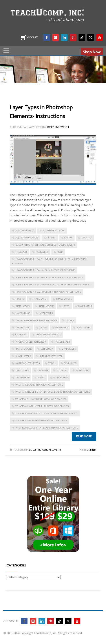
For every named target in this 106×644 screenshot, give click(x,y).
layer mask (85, 306)
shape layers (23, 356)
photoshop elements (48, 334)
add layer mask (25, 230)
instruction (23, 306)
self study (47, 349)
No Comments (88, 450)
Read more (84, 436)
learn (43, 327)
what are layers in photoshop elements (39, 385)
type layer (82, 370)
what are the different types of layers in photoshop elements (53, 392)
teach (52, 363)
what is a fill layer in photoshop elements (41, 399)
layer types (46, 313)
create (68, 238)
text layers (22, 370)
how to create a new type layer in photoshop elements (48, 292)
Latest (32, 450)
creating (86, 238)
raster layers (24, 349)
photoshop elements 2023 (31, 342)
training (43, 370)
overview (21, 334)
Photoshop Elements (49, 450)
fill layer (21, 252)
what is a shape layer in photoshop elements (42, 406)
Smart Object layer (51, 356)
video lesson (61, 377)
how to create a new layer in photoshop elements (45, 270)
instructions (46, 306)
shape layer (69, 349)
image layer (40, 299)
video (41, 377)
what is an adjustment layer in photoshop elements (47, 428)
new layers (84, 327)
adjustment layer (54, 230)
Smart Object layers (27, 363)
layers (70, 320)
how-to (20, 299)
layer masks (23, 313)
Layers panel (23, 327)
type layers (22, 377)
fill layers (42, 252)
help (60, 252)
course (51, 238)
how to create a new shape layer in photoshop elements (49, 277)
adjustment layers (27, 238)
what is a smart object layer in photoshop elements (46, 413)
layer (66, 306)
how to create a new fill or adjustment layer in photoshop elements (49, 261)
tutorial (62, 370)
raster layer (62, 342)
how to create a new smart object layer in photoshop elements (53, 284)
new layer (62, 327)
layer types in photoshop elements (36, 320)
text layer (70, 363)
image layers (64, 299)
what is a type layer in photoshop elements (41, 420)
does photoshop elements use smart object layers (45, 245)
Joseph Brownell (58, 127)
